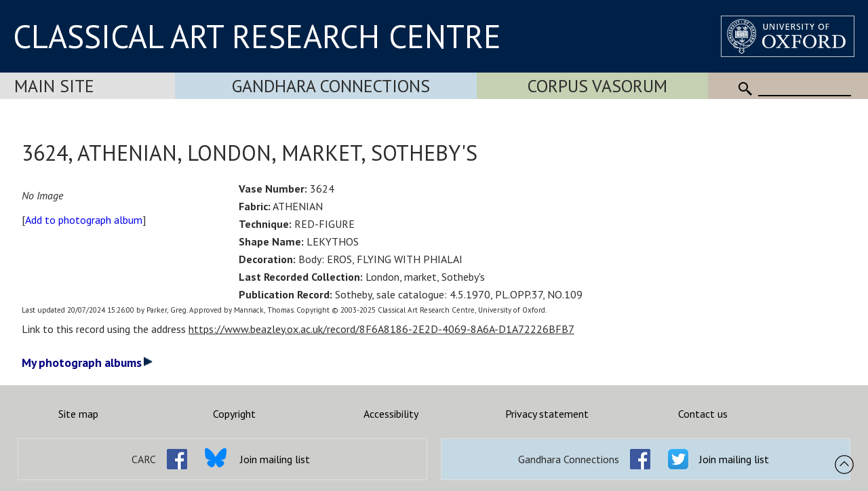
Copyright (234, 414)
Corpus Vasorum (597, 86)
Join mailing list (275, 459)
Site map (78, 414)
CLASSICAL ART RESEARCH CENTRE (257, 36)
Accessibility (391, 414)
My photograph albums (87, 362)
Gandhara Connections (331, 86)
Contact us (703, 414)
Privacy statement (547, 414)
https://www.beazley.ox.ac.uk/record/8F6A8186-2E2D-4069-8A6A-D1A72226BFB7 (381, 329)
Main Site (54, 86)
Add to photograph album (84, 220)
